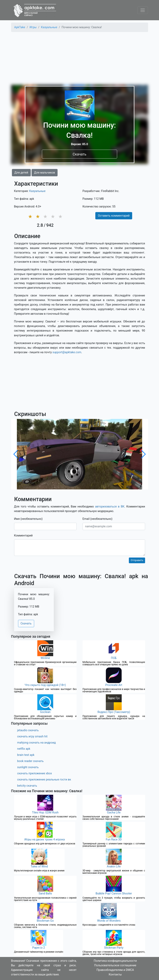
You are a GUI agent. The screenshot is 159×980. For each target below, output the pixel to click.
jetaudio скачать (28, 730)
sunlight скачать (28, 767)
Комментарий (23, 536)
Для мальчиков (45, 173)
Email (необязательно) (98, 519)
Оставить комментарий (114, 216)
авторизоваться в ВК (110, 507)
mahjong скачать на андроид (37, 743)
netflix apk (24, 749)
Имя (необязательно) (28, 519)
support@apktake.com (67, 352)
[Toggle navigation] (143, 10)
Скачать (79, 154)
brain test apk (26, 755)
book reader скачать (30, 761)
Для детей (21, 173)
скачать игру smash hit (32, 736)
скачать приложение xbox (35, 773)
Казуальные (37, 191)
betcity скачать (27, 786)
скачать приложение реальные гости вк (44, 780)
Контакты (115, 975)
